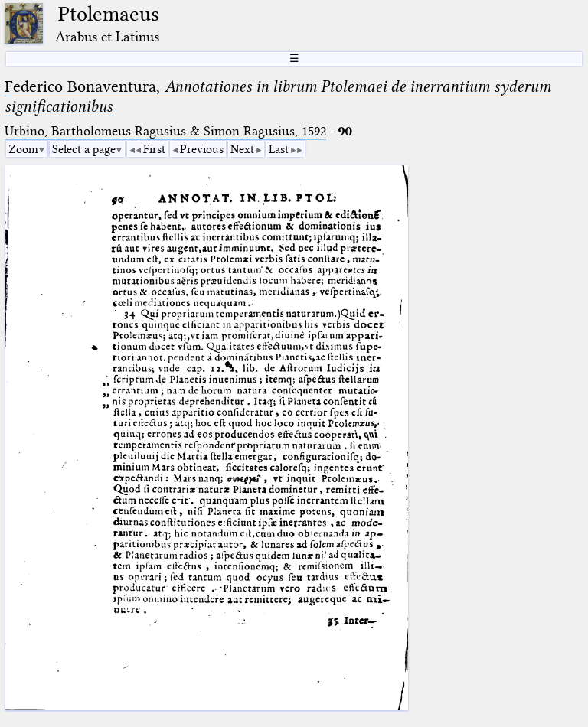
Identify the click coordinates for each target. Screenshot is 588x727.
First (154, 149)
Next (242, 149)
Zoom (23, 149)
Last (279, 149)
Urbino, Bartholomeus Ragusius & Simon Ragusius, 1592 (165, 131)
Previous (202, 149)
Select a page (84, 149)
